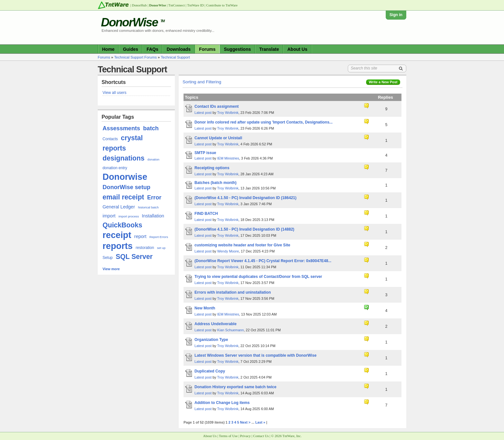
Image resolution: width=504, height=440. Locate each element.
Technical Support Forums (135, 57)
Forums (207, 49)
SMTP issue (205, 153)
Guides (130, 49)
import (109, 216)
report (140, 236)
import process (129, 216)
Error (154, 197)
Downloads (179, 49)
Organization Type (211, 340)
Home (108, 49)
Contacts (110, 139)
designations (123, 158)
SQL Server (134, 257)
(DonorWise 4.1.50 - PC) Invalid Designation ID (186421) (245, 198)
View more (111, 269)
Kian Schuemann (231, 330)
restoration (145, 248)
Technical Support (175, 57)
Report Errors (159, 237)
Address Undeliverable (216, 324)
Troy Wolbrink (228, 113)
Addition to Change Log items (222, 403)
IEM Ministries (228, 158)
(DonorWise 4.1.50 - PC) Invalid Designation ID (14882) (244, 229)
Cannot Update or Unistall (218, 138)
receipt (117, 235)
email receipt (123, 197)
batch (151, 128)
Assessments (121, 128)
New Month (205, 308)
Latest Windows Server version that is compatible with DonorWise (256, 355)
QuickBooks (122, 225)
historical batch (148, 207)
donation (153, 159)
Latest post (203, 113)
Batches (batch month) (216, 183)
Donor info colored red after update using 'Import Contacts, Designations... (264, 122)
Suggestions (237, 49)
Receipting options (212, 168)
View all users (114, 93)
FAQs (153, 49)
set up (161, 248)
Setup (108, 258)
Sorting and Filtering (202, 82)
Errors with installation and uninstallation (233, 292)
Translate (269, 49)
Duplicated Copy (210, 371)
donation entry (115, 168)
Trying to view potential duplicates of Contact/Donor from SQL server (258, 277)
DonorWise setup (126, 187)
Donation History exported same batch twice (235, 387)
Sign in (396, 15)
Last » (260, 422)
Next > (245, 422)
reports (118, 246)
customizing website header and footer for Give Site (242, 245)
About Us (297, 49)
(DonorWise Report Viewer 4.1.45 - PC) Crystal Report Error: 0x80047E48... (263, 261)
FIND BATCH (206, 214)
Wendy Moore (228, 251)
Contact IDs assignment (217, 106)
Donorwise (125, 177)
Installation (153, 216)
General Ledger (119, 207)
